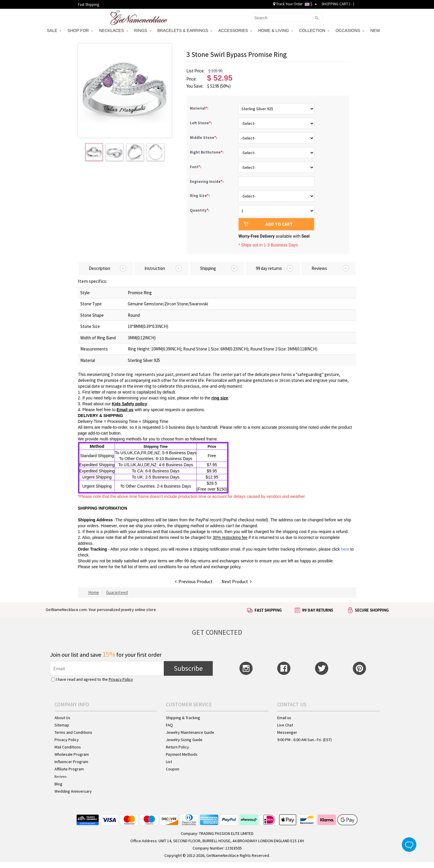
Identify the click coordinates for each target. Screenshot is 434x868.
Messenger (287, 732)
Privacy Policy (121, 679)
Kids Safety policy (129, 404)
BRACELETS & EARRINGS (185, 30)
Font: (196, 167)
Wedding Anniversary (73, 791)
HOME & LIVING (276, 30)
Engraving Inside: (207, 182)
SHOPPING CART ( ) (338, 4)
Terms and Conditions (73, 732)
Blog (58, 784)
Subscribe (188, 668)
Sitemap (62, 725)
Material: (200, 108)
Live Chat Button (409, 845)
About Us (62, 718)
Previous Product (194, 581)
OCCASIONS (350, 30)
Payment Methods (182, 754)
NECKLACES (114, 30)
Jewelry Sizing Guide (184, 740)
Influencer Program (71, 762)
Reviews (61, 777)
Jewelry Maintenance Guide (190, 732)
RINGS (143, 30)
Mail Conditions (68, 747)
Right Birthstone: (207, 152)
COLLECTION (314, 30)
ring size (220, 398)
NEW (376, 30)
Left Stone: (201, 123)
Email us (125, 410)
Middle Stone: (204, 138)
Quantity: (200, 210)
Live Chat (285, 725)
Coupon (173, 769)
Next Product (237, 581)
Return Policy (177, 747)
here (103, 567)
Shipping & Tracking (183, 718)
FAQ (169, 725)
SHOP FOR (80, 30)
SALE (54, 30)
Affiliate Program (69, 769)
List (169, 762)
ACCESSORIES (235, 30)
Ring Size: (200, 196)
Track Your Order (288, 4)
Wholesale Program (72, 754)
